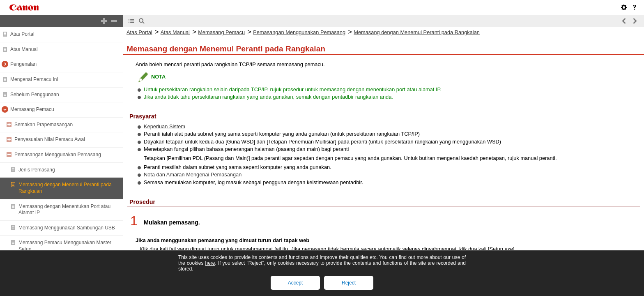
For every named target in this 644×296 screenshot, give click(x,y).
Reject (349, 283)
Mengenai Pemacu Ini (34, 79)
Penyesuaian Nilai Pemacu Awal (50, 139)
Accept (296, 283)
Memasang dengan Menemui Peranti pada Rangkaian (417, 32)
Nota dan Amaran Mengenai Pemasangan (193, 175)
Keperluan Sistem (164, 126)
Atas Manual (24, 49)
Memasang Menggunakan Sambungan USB (67, 228)
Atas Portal (22, 34)
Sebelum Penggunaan (35, 95)
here (210, 263)
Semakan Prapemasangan (44, 125)
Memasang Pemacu (32, 109)
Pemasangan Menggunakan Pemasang (58, 155)
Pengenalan (23, 64)
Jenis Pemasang (37, 170)
